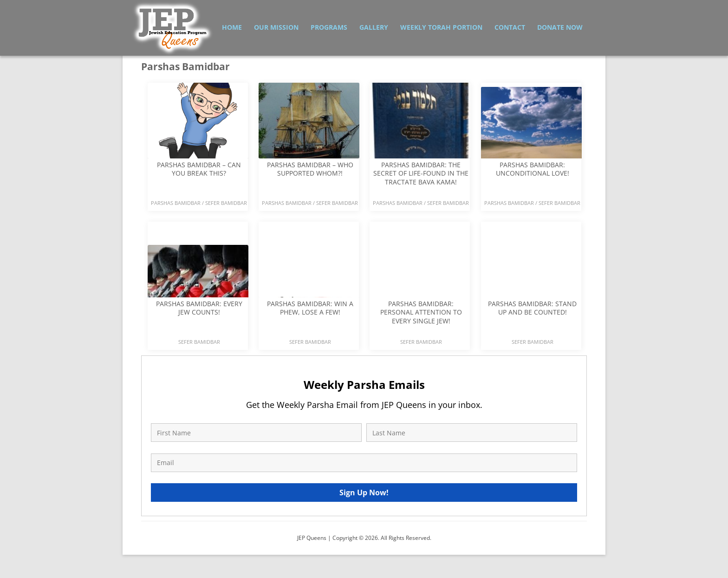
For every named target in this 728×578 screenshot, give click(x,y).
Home (232, 27)
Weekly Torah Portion (441, 27)
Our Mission (276, 27)
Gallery (374, 27)
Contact (510, 27)
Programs (329, 27)
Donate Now (560, 27)
